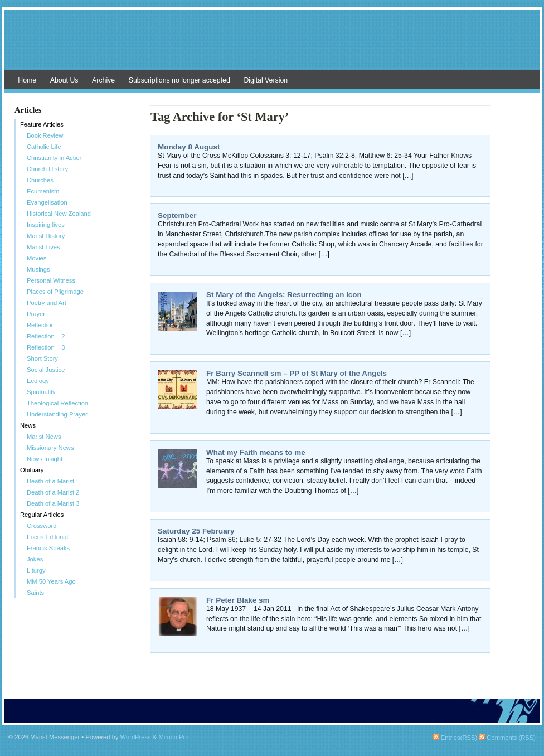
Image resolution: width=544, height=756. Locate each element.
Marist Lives (43, 247)
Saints (35, 593)
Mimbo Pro (173, 737)
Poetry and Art (47, 303)
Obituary (32, 470)
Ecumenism (43, 191)
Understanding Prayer (57, 414)
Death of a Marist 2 (53, 492)
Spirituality (41, 392)
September (177, 215)
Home (27, 80)
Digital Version (266, 80)
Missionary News (50, 448)
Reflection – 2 (46, 336)
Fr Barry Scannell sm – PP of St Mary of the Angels (297, 373)
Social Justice (46, 370)
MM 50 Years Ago (51, 581)
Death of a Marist (50, 481)
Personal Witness (51, 280)
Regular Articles (42, 515)
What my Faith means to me (256, 452)
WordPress (136, 737)
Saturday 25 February (196, 531)
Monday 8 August (189, 147)
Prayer (36, 314)
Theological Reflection (57, 403)
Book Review (45, 135)
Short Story (42, 358)
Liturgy (36, 570)
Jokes (35, 559)
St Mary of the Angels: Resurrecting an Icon (284, 295)
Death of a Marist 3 (53, 503)
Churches (40, 180)
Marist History (46, 236)
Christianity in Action (55, 158)
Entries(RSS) (455, 738)
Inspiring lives (46, 225)
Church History (47, 169)
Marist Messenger (272, 46)
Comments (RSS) (507, 738)
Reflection (41, 325)
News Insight (45, 459)
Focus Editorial (47, 537)
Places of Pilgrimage (55, 292)
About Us (64, 80)
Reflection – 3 (46, 347)
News (28, 425)
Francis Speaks (48, 548)
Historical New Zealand (59, 214)
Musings (38, 269)
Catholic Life (44, 147)
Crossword (42, 526)
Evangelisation (47, 202)
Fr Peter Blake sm (238, 600)
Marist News (44, 437)
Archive (103, 80)
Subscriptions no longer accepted (179, 80)
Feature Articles (42, 124)
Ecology (38, 381)
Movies (37, 258)
